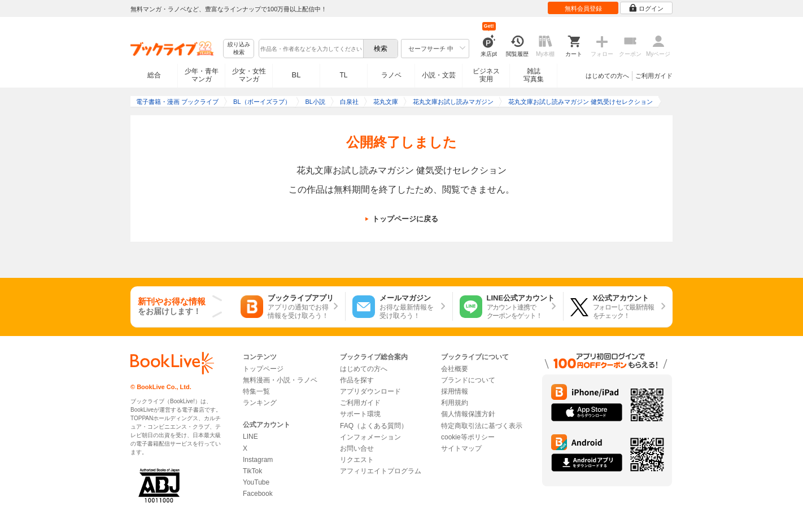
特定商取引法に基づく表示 (482, 426)
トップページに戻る (405, 219)
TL (343, 75)
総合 (154, 75)
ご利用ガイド (654, 76)
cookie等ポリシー (468, 437)
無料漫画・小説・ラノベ (280, 380)
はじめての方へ (607, 76)
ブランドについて (468, 380)
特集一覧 (256, 391)
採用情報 (455, 391)
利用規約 (455, 403)
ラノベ (391, 75)
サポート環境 (360, 414)
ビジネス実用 (486, 75)
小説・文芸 (439, 75)
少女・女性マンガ (249, 75)
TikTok (252, 471)
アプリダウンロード (370, 391)
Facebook (258, 494)
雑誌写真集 (534, 75)
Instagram (258, 460)
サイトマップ (461, 448)
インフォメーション (370, 437)
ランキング (260, 403)
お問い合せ (357, 448)
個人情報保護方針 (468, 414)
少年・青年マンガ (202, 75)
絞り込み (239, 49)
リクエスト (357, 460)
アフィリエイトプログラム (381, 471)
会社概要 (455, 369)
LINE (250, 437)
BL (296, 75)
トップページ (263, 369)
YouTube (256, 482)
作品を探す (357, 380)
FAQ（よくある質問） (374, 426)
